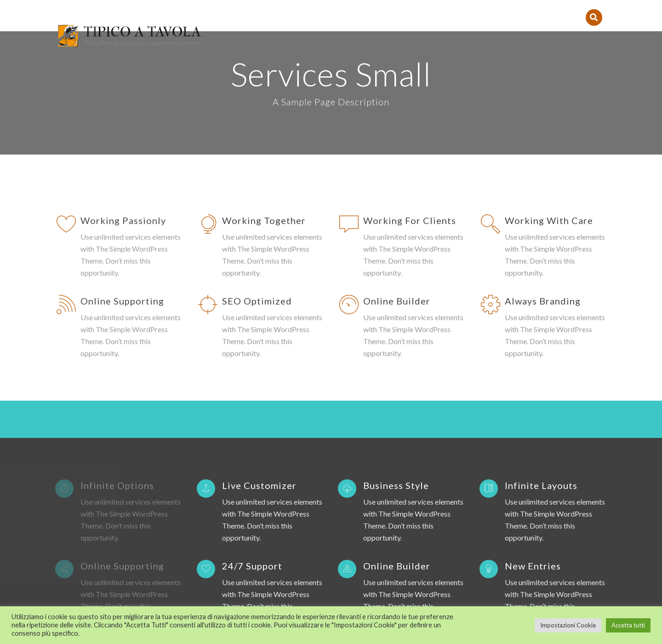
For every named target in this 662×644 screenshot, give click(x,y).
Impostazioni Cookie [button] (568, 625)
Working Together (264, 118)
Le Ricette (343, 9)
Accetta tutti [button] (628, 625)
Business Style (396, 459)
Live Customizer (259, 459)
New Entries (533, 540)
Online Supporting (122, 198)
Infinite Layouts (541, 459)
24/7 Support (252, 540)
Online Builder (397, 198)
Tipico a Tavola (277, 9)
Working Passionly (123, 118)
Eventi (499, 9)
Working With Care (549, 118)
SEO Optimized (257, 198)
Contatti (453, 9)
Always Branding (543, 198)
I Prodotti (399, 9)
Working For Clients (410, 118)
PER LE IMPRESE (554, 9)
